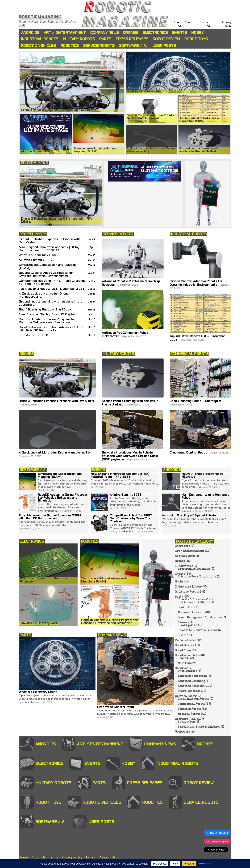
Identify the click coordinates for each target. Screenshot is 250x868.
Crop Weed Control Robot (189, 453)
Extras (90, 857)
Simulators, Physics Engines (199, 727)
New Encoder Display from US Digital (47, 315)
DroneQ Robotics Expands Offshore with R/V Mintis (49, 241)
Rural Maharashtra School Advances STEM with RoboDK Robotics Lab (51, 329)
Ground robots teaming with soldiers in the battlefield (51, 303)
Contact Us (107, 857)
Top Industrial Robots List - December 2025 (52, 289)
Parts (105, 39)
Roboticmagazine (40, 17)
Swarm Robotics (189, 691)
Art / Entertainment (65, 33)
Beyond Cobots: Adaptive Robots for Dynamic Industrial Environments (46, 275)
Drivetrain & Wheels (195, 603)
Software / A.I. (134, 46)
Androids (30, 33)
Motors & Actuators (192, 613)
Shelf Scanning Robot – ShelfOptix (45, 310)
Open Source (187, 671)
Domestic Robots (189, 709)
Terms (189, 22)
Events (180, 33)
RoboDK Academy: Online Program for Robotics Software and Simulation (47, 321)
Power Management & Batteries (200, 618)
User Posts (164, 46)
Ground (183, 658)
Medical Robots (189, 714)
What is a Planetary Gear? (39, 255)
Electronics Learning (194, 569)
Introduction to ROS (34, 335)
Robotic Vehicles (39, 46)
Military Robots (79, 39)
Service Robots (99, 46)
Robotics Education (192, 676)
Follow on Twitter (216, 850)
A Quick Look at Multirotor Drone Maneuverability (44, 295)
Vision (185, 636)
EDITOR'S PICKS (34, 163)
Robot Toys (196, 39)
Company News (105, 33)
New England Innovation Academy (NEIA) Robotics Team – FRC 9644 (120, 476)
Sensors (183, 623)
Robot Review (166, 39)
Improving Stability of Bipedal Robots (189, 516)
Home (23, 857)
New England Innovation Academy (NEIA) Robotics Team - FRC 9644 (49, 249)
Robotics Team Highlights (197, 577)
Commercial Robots (191, 704)
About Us (38, 857)
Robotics (70, 46)
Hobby (197, 33)
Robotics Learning (191, 681)
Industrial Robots (40, 39)
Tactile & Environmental (199, 631)
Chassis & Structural (193, 600)
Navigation (189, 625)
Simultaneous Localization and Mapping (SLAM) (48, 267)
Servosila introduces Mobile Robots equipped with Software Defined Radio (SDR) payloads (130, 456)
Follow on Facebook (217, 833)
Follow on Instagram (217, 841)
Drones (131, 33)
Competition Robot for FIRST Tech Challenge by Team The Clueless (52, 282)
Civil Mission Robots (193, 699)
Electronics (155, 33)
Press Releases (132, 39)
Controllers (186, 608)
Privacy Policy (227, 24)
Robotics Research (191, 686)
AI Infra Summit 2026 (35, 260)
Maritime (185, 663)
